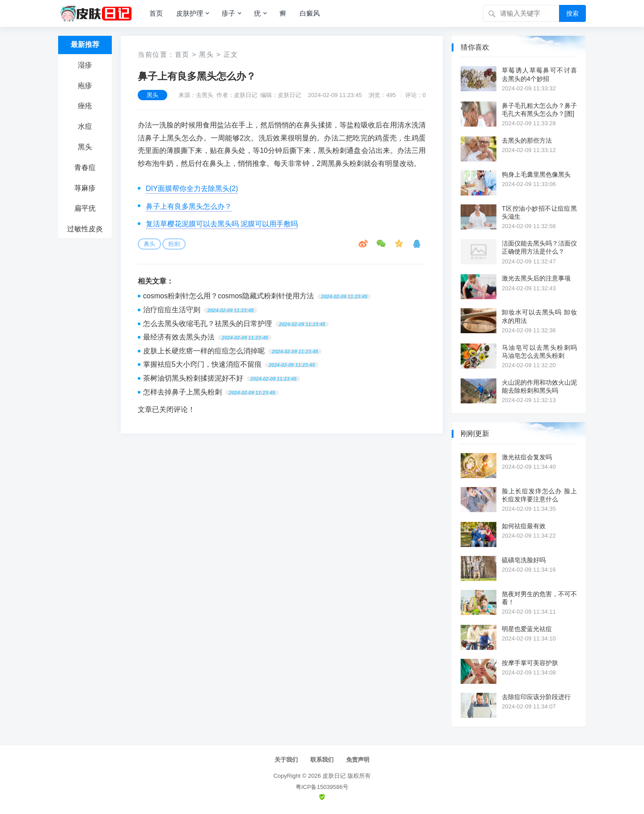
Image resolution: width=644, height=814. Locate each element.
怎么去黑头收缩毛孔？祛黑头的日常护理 (208, 324)
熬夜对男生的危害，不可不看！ (539, 598)
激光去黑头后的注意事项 (536, 278)
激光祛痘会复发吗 (527, 457)
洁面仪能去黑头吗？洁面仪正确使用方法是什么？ (539, 247)
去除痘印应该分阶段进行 (536, 697)
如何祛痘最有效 (524, 526)
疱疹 (85, 86)
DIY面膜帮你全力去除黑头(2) (192, 189)
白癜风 (310, 13)
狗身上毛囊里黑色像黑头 (536, 174)
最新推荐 (85, 45)
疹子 (229, 13)
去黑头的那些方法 (527, 140)
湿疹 (85, 65)
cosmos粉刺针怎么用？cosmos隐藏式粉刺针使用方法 (229, 296)
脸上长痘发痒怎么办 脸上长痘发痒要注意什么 (539, 495)
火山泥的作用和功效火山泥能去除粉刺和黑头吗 (539, 386)
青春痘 (85, 167)
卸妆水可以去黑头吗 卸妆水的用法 (539, 316)
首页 (156, 13)
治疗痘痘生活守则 (172, 310)
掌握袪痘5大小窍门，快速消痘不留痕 (202, 364)
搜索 (572, 13)
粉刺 (174, 244)
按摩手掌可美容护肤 (530, 663)
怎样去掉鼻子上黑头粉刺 (182, 392)
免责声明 (358, 760)
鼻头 (149, 244)
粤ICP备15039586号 (322, 787)
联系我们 (322, 760)
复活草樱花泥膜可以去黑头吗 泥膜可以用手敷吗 (222, 224)
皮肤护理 (190, 13)
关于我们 (286, 760)
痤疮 (85, 106)
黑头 (85, 147)
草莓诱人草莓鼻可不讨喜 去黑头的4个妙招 (539, 74)
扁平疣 (85, 208)
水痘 (85, 126)
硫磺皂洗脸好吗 (524, 560)
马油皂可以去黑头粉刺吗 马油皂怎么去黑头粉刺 (539, 352)
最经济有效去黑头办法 (179, 337)
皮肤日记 (334, 776)
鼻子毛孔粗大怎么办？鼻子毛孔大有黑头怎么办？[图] (539, 110)
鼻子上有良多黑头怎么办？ (189, 206)
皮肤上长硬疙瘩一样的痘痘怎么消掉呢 (204, 351)
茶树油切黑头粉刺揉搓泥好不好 (193, 378)
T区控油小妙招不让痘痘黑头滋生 (539, 212)
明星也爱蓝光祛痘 (527, 629)
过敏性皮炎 (85, 229)
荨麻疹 (85, 188)
